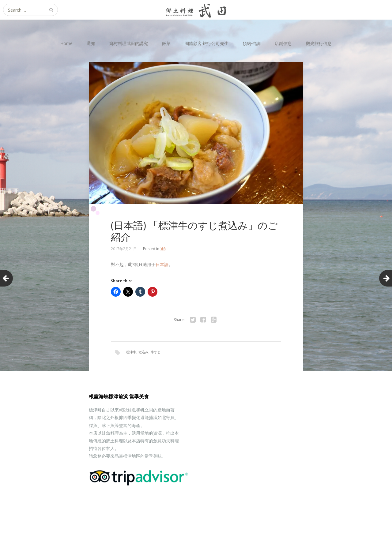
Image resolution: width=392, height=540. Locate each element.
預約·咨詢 (252, 43)
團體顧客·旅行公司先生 (207, 43)
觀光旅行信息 (319, 43)
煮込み (143, 352)
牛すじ (156, 352)
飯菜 (166, 43)
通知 (91, 43)
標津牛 (131, 352)
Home (66, 43)
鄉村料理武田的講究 (129, 43)
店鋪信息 (283, 43)
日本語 (162, 264)
